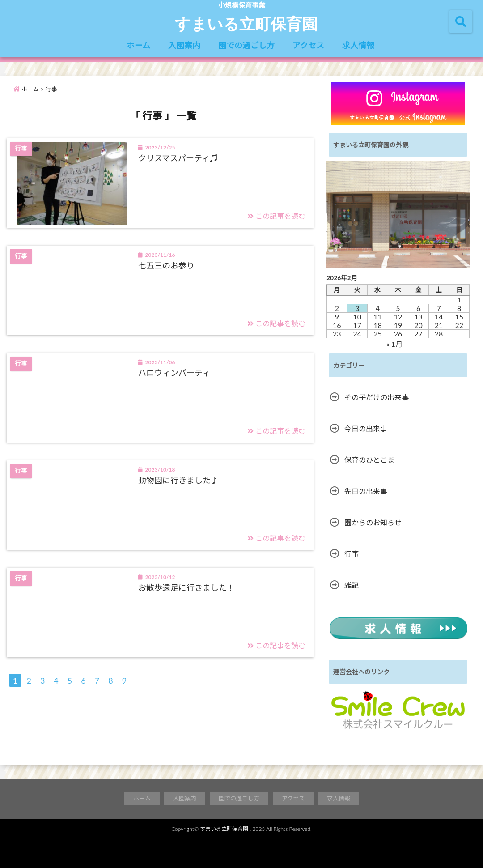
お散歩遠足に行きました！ (186, 587)
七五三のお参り (166, 265)
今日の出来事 (366, 428)
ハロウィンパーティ (174, 373)
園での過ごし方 (246, 45)
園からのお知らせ (373, 522)
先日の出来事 (366, 491)
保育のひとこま (369, 460)
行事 (352, 554)
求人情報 (358, 45)
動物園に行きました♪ (178, 480)
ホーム (138, 45)
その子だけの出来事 (377, 397)
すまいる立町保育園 (246, 23)
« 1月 (394, 344)
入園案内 (184, 45)
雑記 (352, 585)
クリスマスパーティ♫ (178, 158)
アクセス (308, 45)
